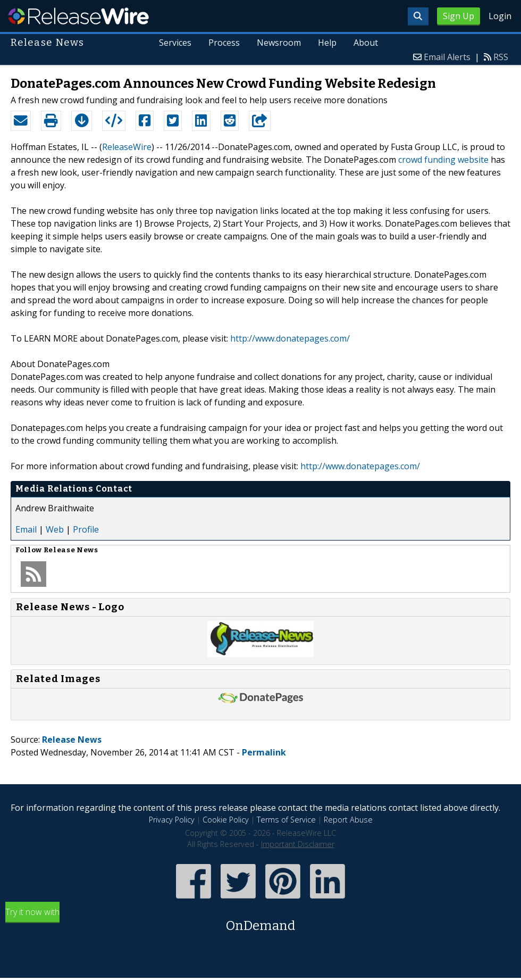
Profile (86, 529)
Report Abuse (348, 820)
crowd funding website (443, 160)
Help (327, 43)
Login (500, 16)
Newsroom (279, 43)
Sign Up (459, 16)
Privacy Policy (172, 820)
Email (26, 529)
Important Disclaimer (298, 844)
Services (176, 43)
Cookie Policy (226, 820)
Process (224, 43)
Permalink (264, 752)
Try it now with (260, 921)
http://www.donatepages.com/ (290, 338)
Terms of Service (286, 820)
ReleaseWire (78, 16)
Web (55, 529)
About (366, 43)
